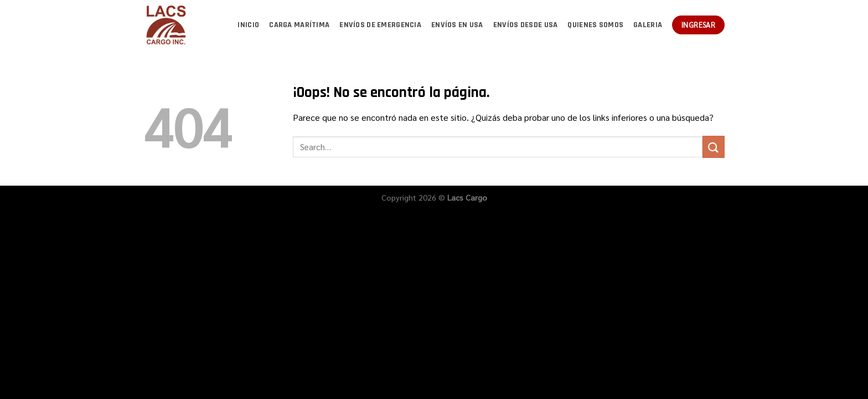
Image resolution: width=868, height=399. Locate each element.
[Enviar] (714, 147)
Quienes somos (595, 25)
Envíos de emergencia (380, 25)
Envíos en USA (457, 25)
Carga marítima (299, 25)
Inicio (248, 25)
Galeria (648, 25)
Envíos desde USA (526, 25)
